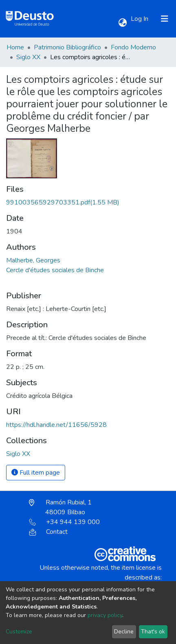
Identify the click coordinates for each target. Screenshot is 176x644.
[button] (122, 23)
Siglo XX (28, 57)
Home (15, 47)
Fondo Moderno (133, 47)
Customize (19, 632)
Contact (48, 532)
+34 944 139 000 (64, 522)
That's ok (153, 632)
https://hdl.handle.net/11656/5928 (56, 425)
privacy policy (105, 615)
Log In (140, 19)
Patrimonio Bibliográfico (67, 47)
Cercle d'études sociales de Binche (55, 270)
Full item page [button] (36, 473)
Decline (124, 632)
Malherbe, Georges (33, 260)
